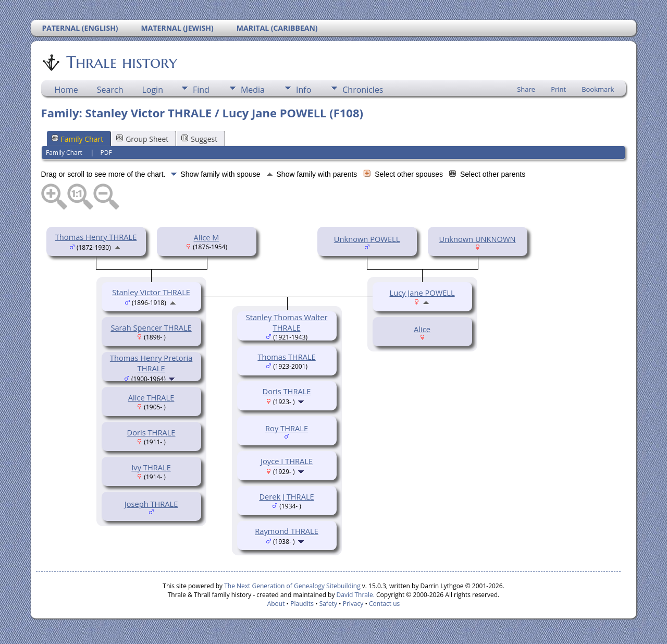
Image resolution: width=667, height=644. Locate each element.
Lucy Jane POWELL (422, 293)
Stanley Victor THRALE (151, 292)
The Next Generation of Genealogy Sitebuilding (292, 586)
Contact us (384, 604)
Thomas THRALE (286, 357)
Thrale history (121, 62)
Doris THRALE (151, 432)
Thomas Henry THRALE (96, 237)
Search (110, 90)
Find (201, 90)
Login (152, 90)
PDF (106, 153)
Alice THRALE (151, 397)
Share (526, 89)
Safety (328, 604)
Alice (422, 329)
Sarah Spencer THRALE (151, 327)
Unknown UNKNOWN (478, 239)
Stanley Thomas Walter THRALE (287, 322)
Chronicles (363, 90)
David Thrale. (354, 595)
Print (558, 89)
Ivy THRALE (151, 467)
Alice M (207, 237)
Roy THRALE (287, 428)
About (276, 604)
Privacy (353, 604)
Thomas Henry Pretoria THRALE (151, 363)
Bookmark (598, 89)
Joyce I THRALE (287, 461)
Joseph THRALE (151, 504)
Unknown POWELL (367, 239)
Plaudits (302, 604)
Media (253, 90)
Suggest (199, 139)
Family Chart (78, 139)
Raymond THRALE (287, 531)
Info (304, 90)
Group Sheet (142, 139)
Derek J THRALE (286, 496)
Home (66, 90)
